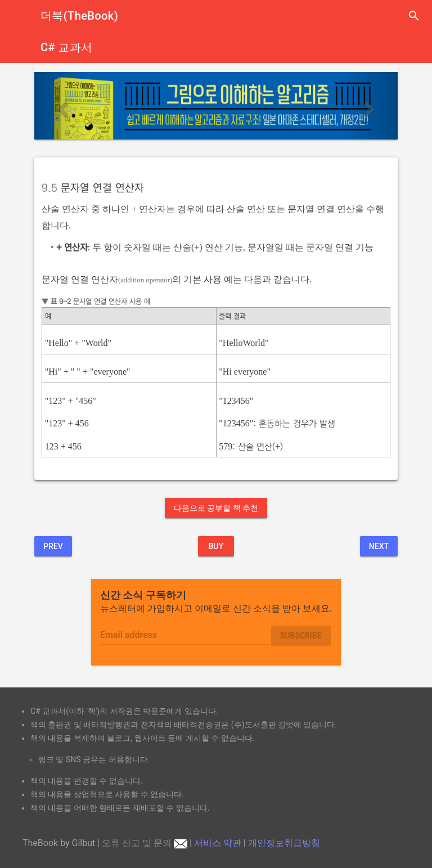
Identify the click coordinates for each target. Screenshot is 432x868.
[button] (62, 105)
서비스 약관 (218, 843)
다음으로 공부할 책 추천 (216, 508)
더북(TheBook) (79, 16)
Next (379, 546)
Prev (53, 546)
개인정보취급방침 (284, 843)
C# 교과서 (67, 47)
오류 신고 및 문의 (145, 843)
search (414, 16)
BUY (216, 546)
